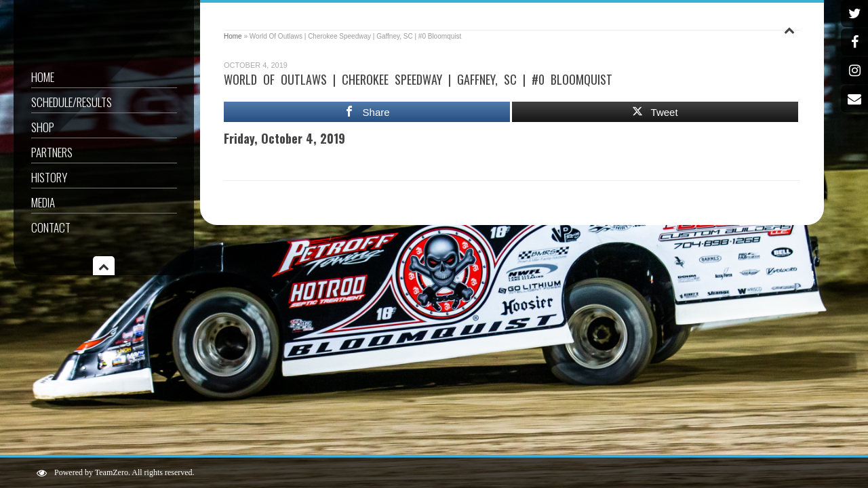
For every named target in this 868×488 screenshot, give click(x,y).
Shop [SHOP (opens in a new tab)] (43, 127)
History (49, 177)
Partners (52, 152)
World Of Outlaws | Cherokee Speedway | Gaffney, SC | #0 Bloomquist (418, 79)
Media (43, 202)
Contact (51, 227)
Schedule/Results (72, 102)
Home (43, 77)
